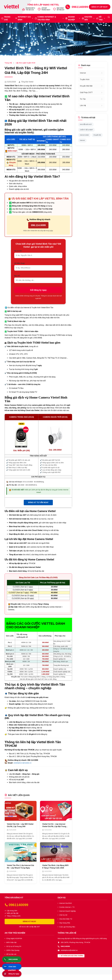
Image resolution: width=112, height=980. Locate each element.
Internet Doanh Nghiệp (67, 911)
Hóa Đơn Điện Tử (66, 919)
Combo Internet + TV (67, 907)
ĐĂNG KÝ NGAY (30, 922)
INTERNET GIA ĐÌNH (24, 18)
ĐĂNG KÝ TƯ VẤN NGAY (38, 502)
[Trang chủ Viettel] (11, 7)
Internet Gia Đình (66, 903)
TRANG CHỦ (7, 18)
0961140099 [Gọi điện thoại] (10, 959)
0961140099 (80, 7)
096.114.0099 (38, 225)
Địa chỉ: (17, 276)
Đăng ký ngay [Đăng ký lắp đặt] (11, 974)
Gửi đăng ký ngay (38, 290)
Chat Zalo (10, 967)
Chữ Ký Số (63, 915)
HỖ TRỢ (101, 18)
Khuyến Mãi (97, 135)
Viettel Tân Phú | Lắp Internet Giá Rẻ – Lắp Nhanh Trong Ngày (20, 867)
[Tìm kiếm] (109, 17)
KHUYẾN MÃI (88, 18)
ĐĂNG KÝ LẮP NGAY (100, 7)
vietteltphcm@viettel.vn (22, 763)
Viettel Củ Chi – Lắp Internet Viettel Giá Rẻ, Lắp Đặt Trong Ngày (54, 825)
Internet (82, 140)
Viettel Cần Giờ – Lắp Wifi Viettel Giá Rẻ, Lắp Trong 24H (20, 825)
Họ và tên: (18, 251)
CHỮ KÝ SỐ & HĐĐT (87, 130)
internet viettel (84, 135)
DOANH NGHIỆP (71, 18)
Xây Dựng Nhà (65, 923)
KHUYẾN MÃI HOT (86, 124)
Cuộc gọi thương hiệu (67, 927)
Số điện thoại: (20, 263)
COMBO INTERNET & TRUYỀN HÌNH (47, 18)
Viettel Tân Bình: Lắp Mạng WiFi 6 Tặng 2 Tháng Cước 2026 (55, 867)
